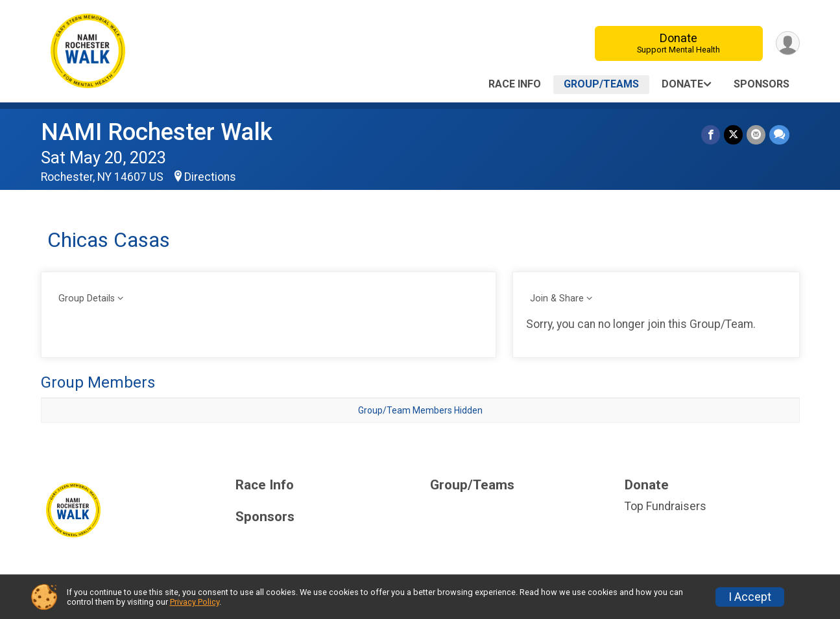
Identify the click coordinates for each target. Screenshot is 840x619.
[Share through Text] (779, 134)
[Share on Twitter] (733, 134)
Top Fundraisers (666, 506)
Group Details (87, 298)
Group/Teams (601, 84)
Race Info (515, 84)
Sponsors (762, 84)
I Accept (750, 597)
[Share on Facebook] (711, 134)
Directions (210, 177)
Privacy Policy (195, 602)
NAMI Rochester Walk (157, 132)
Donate (678, 43)
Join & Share (557, 298)
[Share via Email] (756, 134)
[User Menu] (788, 43)
